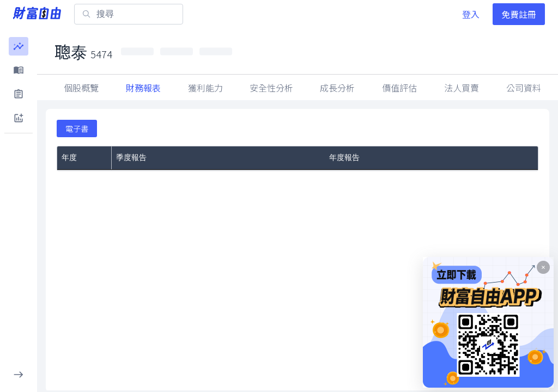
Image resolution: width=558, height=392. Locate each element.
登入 (471, 14)
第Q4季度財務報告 (148, 196)
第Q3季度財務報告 (148, 210)
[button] (19, 46)
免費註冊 (519, 14)
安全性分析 (271, 88)
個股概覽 (81, 88)
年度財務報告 (352, 260)
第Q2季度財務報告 (148, 223)
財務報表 (143, 88)
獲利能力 (205, 88)
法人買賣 (524, 88)
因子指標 (462, 88)
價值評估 (399, 88)
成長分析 (337, 88)
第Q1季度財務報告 (148, 177)
